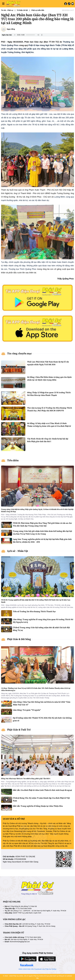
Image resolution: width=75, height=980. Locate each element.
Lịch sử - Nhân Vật (18, 551)
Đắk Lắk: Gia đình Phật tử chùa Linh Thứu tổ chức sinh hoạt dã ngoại (42, 790)
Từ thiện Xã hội (22, 10)
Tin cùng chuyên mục (20, 354)
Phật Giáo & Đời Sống (19, 639)
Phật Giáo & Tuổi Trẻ (19, 730)
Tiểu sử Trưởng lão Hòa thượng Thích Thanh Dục (34, 612)
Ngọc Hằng (11, 29)
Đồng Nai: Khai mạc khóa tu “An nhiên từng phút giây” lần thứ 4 (26, 779)
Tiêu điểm (13, 460)
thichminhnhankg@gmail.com (20, 942)
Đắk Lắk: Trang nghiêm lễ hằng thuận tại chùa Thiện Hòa (38, 806)
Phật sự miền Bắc (38, 10)
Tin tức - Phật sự (7, 10)
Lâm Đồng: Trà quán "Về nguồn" (27, 710)
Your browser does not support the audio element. (28, 35)
